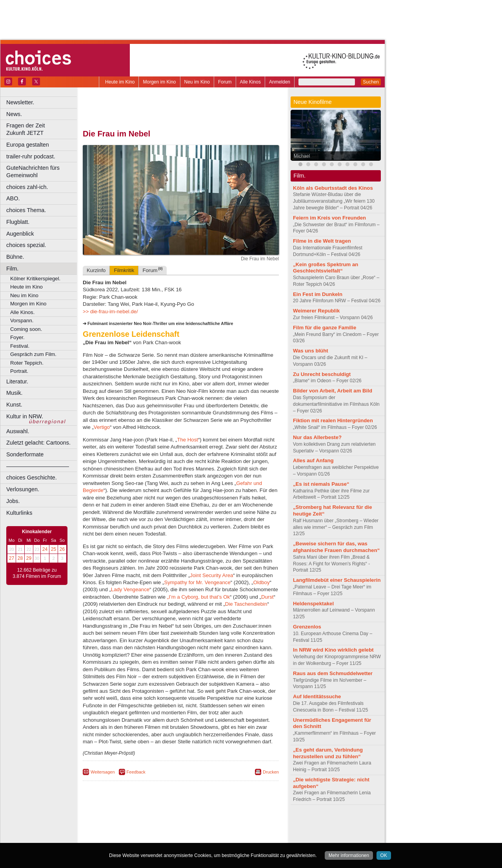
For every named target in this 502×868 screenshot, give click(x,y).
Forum (225, 82)
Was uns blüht (311, 351)
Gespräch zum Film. (33, 354)
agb (225, 824)
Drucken (271, 772)
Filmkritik (124, 270)
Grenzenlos (307, 627)
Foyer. (17, 337)
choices (139, 830)
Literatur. (17, 381)
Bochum (121, 837)
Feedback (136, 772)
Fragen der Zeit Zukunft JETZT (43, 129)
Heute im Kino (120, 82)
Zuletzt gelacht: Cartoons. (38, 443)
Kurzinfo (96, 270)
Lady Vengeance (130, 589)
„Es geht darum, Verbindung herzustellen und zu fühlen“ (328, 753)
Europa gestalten (28, 145)
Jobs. (13, 501)
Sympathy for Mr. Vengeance (197, 582)
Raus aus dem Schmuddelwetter (333, 673)
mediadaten (245, 824)
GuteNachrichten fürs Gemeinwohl (33, 172)
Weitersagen (103, 772)
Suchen (371, 82)
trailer (181, 830)
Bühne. (15, 257)
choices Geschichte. (32, 478)
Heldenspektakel (313, 604)
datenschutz (204, 824)
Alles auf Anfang (313, 460)
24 (45, 549)
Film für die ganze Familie (325, 328)
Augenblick (20, 234)
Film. (12, 269)
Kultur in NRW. (25, 416)
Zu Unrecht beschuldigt (322, 374)
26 (62, 549)
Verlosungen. (23, 489)
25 (54, 549)
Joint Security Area (211, 575)
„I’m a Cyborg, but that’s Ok (198, 597)
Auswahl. (18, 431)
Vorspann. (22, 321)
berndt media (147, 824)
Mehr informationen (349, 855)
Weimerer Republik (316, 311)
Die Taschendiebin (246, 604)
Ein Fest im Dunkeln (318, 294)
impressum (176, 824)
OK (384, 855)
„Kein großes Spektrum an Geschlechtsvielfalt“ (326, 268)
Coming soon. (26, 329)
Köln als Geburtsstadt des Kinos (333, 188)
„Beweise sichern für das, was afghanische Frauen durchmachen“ (336, 547)
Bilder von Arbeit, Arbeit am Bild (333, 391)
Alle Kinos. (22, 312)
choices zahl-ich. (27, 187)
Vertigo (102, 427)
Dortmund (191, 837)
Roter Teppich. (27, 363)
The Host (187, 440)
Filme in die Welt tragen (322, 241)
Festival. (20, 346)
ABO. (13, 198)
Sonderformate (25, 454)
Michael (302, 156)
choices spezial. (26, 245)
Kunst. (14, 405)
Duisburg (239, 837)
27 (12, 558)
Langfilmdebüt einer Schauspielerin (337, 580)
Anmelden (280, 82)
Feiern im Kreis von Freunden (329, 218)
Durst (267, 597)
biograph (118, 830)
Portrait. (19, 371)
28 (20, 558)
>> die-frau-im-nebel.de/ (110, 311)
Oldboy (262, 582)
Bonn (138, 837)
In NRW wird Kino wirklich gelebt (333, 650)
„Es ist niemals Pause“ (321, 484)
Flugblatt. (18, 222)
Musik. (15, 393)
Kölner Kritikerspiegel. (35, 279)
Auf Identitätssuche (317, 696)
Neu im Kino (197, 82)
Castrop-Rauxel (162, 837)
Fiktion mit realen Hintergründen (333, 420)
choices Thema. (26, 210)
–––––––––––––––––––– (38, 466)
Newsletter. (20, 102)
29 (29, 558)
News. (14, 114)
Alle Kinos (250, 82)
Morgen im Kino (159, 82)
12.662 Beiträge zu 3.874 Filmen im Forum (37, 573)
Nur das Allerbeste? (317, 437)
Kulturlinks (19, 513)
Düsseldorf (216, 837)
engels (157, 830)
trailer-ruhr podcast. (31, 156)
